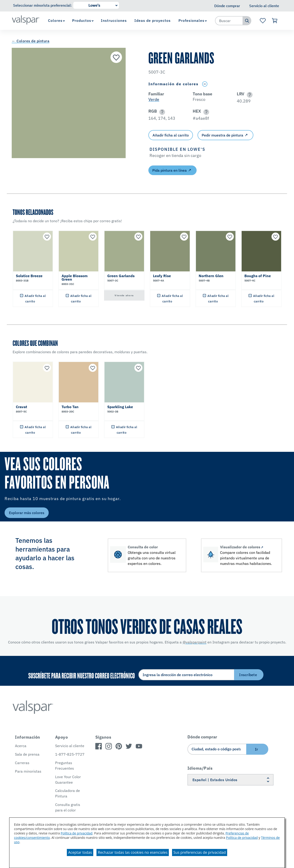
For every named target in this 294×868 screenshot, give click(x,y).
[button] (249, 95)
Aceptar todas (80, 852)
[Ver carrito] (275, 21)
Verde (154, 99)
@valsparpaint (195, 642)
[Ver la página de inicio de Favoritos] (263, 21)
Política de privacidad (76, 833)
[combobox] (229, 21)
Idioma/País (200, 768)
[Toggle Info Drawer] (205, 84)
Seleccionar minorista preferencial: (42, 5)
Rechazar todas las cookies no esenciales (133, 852)
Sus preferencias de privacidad (200, 852)
